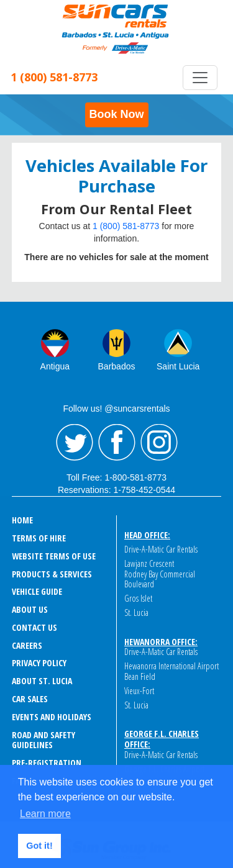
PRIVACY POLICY (39, 663)
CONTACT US (34, 627)
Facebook (117, 443)
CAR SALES (30, 699)
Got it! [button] (39, 846)
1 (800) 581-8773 (126, 226)
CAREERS (27, 645)
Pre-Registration (47, 763)
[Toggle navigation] (200, 78)
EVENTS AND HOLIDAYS (52, 717)
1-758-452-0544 (144, 490)
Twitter (75, 443)
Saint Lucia (178, 366)
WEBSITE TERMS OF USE (54, 556)
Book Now (117, 114)
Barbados (117, 366)
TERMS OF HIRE (39, 538)
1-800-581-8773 (135, 477)
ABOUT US (30, 609)
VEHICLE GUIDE (37, 591)
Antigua (55, 366)
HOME (22, 520)
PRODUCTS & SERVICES (52, 574)
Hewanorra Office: (161, 642)
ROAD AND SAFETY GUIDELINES (43, 740)
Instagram (159, 443)
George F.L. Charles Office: (162, 739)
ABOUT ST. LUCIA (42, 681)
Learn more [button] (45, 814)
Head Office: (147, 535)
